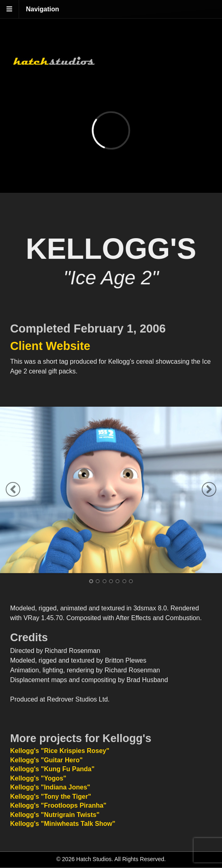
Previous (13, 489)
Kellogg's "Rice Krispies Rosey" (60, 751)
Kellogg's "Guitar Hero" (46, 760)
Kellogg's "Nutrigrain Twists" (55, 815)
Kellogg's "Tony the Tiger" (51, 797)
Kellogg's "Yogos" (38, 778)
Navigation (43, 9)
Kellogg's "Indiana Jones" (50, 787)
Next (209, 489)
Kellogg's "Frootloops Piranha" (58, 805)
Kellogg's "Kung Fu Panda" (52, 769)
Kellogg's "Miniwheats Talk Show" (63, 824)
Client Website (50, 346)
